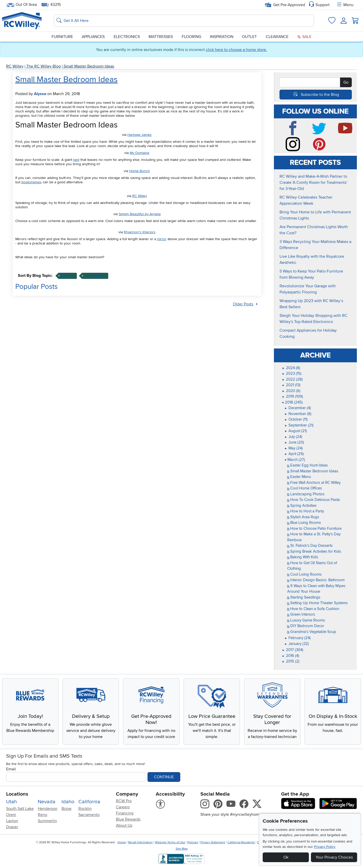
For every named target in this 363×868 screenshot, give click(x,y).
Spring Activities (302, 506)
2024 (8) (291, 368)
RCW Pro (124, 801)
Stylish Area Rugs (303, 517)
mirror (162, 239)
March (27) (295, 460)
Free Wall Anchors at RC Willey (314, 483)
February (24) (298, 638)
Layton (12, 821)
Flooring (191, 37)
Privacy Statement (213, 842)
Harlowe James (140, 135)
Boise (66, 809)
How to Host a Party (306, 511)
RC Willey (15, 66)
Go (346, 82)
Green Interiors (301, 614)
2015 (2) (291, 661)
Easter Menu (299, 477)
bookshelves (32, 182)
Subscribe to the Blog (320, 95)
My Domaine (140, 153)
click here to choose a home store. (236, 50)
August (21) (296, 431)
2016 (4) (291, 656)
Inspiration (222, 37)
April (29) (294, 454)
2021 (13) (291, 385)
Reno (43, 815)
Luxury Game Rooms (306, 620)
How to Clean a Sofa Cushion (313, 609)
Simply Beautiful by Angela (140, 214)
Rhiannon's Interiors (140, 232)
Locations (17, 794)
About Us (124, 825)
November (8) (298, 414)
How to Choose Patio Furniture (314, 528)
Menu (345, 5)
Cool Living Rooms (304, 574)
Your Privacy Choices (334, 857)
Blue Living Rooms (304, 523)
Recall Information (140, 842)
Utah (11, 802)
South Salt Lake (20, 809)
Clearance (277, 37)
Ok (286, 857)
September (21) (299, 425)
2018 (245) (292, 402)
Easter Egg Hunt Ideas (307, 465)
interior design (95, 276)
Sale (304, 37)
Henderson (48, 809)
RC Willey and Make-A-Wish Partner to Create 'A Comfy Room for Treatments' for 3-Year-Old (313, 183)
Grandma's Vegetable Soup (312, 632)
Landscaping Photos (306, 494)
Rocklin (85, 809)
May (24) (294, 448)
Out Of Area (22, 5)
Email (11, 769)
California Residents (241, 842)
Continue (164, 777)
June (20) (294, 442)
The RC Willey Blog (44, 66)
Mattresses (161, 37)
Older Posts (243, 304)
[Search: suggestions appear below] (184, 21)
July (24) (293, 437)
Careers (123, 807)
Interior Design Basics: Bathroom (316, 580)
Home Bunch (140, 171)
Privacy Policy (325, 847)
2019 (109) (293, 396)
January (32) (297, 644)
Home (122, 842)
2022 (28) (292, 379)
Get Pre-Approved (285, 5)
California (89, 802)
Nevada (47, 802)
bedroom (68, 276)
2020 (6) (291, 391)
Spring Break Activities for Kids (314, 551)
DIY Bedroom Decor (306, 626)
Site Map (182, 849)
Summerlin (47, 821)
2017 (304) (293, 650)
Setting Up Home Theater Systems (317, 603)
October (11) (296, 419)
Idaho (68, 802)
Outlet (249, 37)
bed (76, 160)
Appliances (93, 37)
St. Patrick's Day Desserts (310, 546)
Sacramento (89, 815)
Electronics (127, 37)
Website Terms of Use (170, 842)
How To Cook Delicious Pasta (313, 500)
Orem (11, 815)
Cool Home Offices (305, 488)
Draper (12, 827)
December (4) (298, 408)
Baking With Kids (303, 557)
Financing (125, 813)
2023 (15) (292, 373)
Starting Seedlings (304, 597)
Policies (193, 842)
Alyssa (40, 94)
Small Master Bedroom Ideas (89, 66)
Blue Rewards (128, 819)
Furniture (62, 37)
